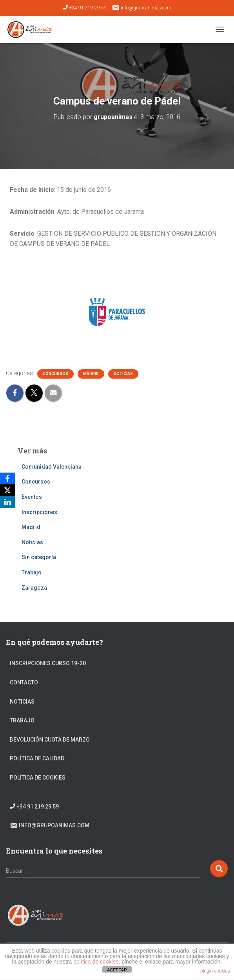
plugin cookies (215, 971)
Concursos (55, 374)
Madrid (91, 374)
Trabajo (32, 572)
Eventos (32, 497)
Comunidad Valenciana (52, 467)
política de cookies (96, 962)
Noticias (123, 374)
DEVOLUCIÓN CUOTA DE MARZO (50, 740)
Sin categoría (39, 557)
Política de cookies (38, 778)
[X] (7, 490)
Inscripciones (39, 512)
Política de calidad (37, 758)
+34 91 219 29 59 (85, 8)
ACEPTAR (117, 970)
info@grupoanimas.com (141, 7)
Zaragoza (34, 588)
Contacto (24, 682)
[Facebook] (7, 478)
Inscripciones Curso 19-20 (48, 663)
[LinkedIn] (7, 502)
